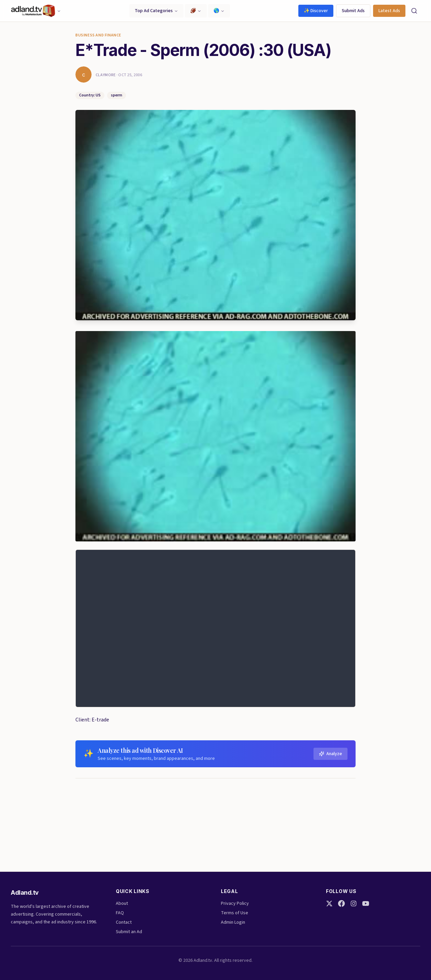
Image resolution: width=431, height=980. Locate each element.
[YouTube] (366, 903)
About (122, 903)
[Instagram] (354, 903)
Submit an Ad (129, 932)
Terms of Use (235, 913)
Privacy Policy (235, 903)
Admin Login (233, 922)
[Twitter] (329, 903)
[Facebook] (341, 903)
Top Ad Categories (156, 11)
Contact (124, 922)
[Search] (414, 11)
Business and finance (98, 35)
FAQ (120, 913)
